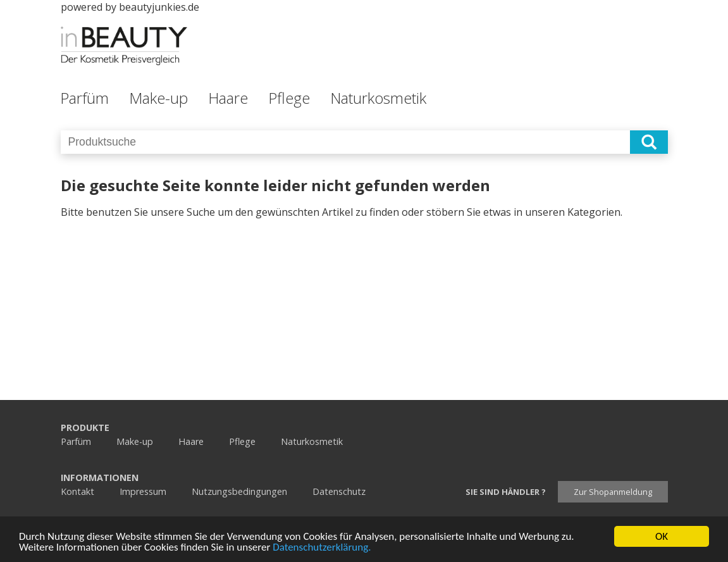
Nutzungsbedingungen (239, 491)
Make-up (158, 98)
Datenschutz (339, 491)
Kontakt (77, 491)
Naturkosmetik (378, 98)
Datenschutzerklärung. (322, 548)
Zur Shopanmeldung (613, 492)
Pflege (289, 98)
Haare (228, 98)
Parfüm (84, 98)
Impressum (143, 491)
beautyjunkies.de (159, 7)
